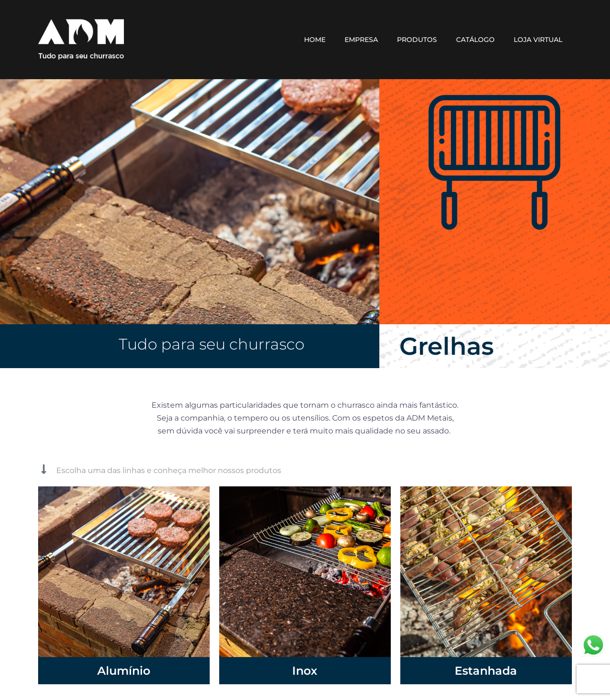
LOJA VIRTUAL (538, 40)
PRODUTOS (417, 40)
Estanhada (486, 670)
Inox (305, 670)
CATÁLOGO (475, 40)
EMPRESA (361, 40)
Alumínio (124, 670)
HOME (315, 40)
